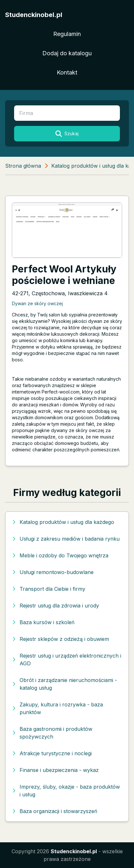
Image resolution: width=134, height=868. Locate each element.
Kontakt (67, 72)
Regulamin (67, 34)
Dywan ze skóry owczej (37, 303)
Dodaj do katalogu (67, 53)
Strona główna (23, 166)
